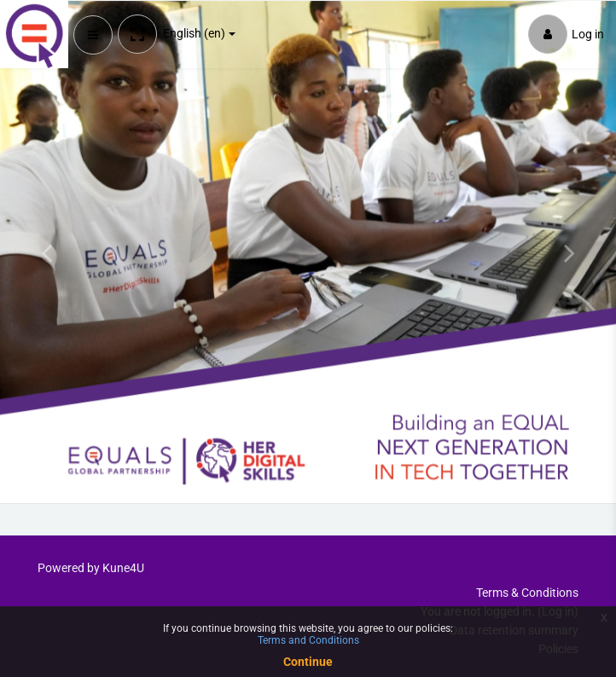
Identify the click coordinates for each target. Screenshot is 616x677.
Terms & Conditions (527, 593)
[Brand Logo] (34, 34)
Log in (566, 34)
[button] (137, 34)
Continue (308, 662)
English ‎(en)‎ (194, 33)
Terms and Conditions (308, 640)
